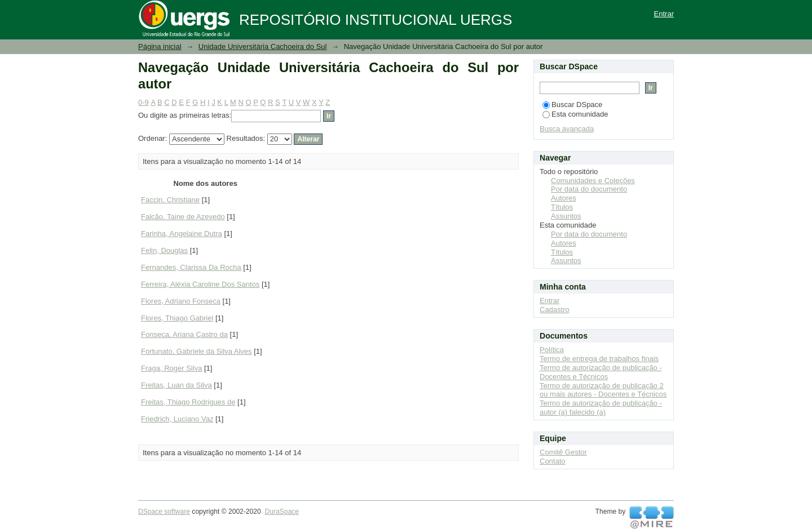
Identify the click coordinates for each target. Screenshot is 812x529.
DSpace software (164, 512)
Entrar (664, 14)
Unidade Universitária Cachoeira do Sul (263, 46)
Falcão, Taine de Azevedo (183, 217)
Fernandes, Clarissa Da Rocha (191, 267)
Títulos (562, 207)
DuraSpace (281, 512)
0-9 (144, 102)
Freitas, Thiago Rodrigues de (188, 402)
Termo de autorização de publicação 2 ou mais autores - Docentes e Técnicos (603, 390)
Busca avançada (567, 129)
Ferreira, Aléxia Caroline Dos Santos (200, 284)
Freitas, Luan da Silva (176, 385)
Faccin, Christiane (170, 200)
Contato (553, 461)
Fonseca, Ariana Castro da (184, 334)
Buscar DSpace (572, 105)
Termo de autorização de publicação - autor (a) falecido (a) (601, 408)
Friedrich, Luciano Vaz (177, 419)
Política (552, 350)
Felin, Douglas (164, 250)
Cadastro (555, 310)
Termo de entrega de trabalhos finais (599, 359)
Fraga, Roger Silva (171, 368)
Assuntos (566, 216)
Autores (564, 198)
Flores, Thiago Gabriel (177, 318)
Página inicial (160, 46)
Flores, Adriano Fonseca (181, 301)
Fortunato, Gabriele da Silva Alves (197, 351)
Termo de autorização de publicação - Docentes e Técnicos (601, 372)
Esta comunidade (575, 114)
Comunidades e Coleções (593, 181)
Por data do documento (589, 189)
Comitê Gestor (563, 452)
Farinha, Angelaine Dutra (182, 234)
